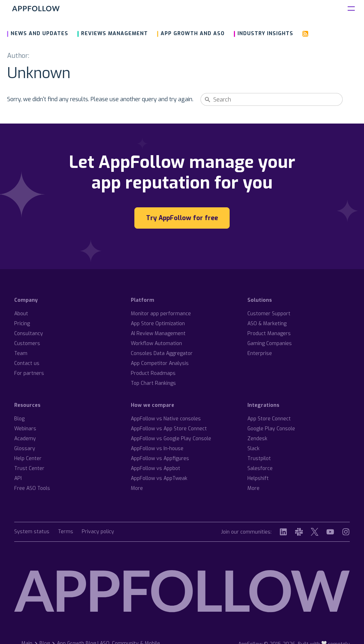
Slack (253, 449)
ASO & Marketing (267, 324)
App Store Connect (269, 419)
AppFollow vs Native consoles (166, 419)
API (18, 478)
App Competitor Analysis (160, 363)
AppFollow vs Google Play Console (171, 439)
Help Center (28, 459)
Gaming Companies (270, 343)
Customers (27, 343)
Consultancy (29, 334)
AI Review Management (158, 334)
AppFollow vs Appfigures (160, 459)
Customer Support (269, 314)
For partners (29, 373)
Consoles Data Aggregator (162, 353)
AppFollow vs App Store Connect (169, 429)
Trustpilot (259, 459)
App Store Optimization (158, 324)
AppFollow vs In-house (157, 449)
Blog (19, 419)
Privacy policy (98, 532)
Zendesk (257, 439)
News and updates (39, 34)
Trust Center (29, 468)
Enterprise (260, 353)
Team (21, 353)
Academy (25, 439)
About (21, 314)
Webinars (25, 429)
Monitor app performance (161, 314)
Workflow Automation (156, 343)
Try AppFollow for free (182, 218)
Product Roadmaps (153, 373)
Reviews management (114, 34)
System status (32, 532)
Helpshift (258, 478)
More (137, 488)
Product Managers (269, 334)
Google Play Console (271, 429)
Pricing (22, 324)
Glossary (25, 449)
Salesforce (260, 468)
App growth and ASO (193, 34)
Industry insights (265, 34)
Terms (66, 532)
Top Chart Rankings (153, 383)
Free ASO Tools (32, 488)
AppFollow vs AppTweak (159, 478)
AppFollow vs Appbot (156, 468)
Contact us (27, 363)
